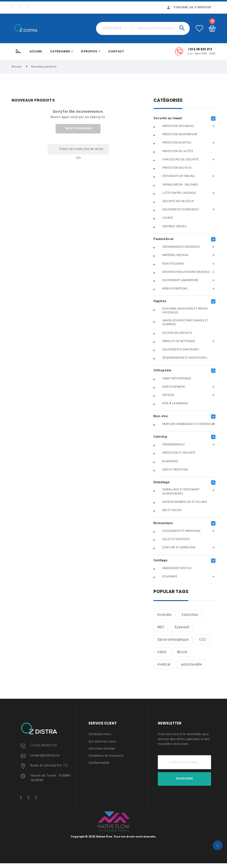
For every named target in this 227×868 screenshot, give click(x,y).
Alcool (182, 652)
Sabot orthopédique (177, 379)
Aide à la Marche (175, 403)
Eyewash (182, 627)
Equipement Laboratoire (180, 280)
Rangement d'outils (177, 568)
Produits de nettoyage (179, 341)
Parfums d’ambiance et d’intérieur (188, 424)
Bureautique (163, 523)
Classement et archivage (181, 531)
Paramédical (163, 239)
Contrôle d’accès (174, 226)
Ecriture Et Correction (179, 547)
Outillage (160, 560)
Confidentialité (99, 763)
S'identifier (203, 7)
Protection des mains (178, 126)
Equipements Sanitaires (181, 350)
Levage (168, 218)
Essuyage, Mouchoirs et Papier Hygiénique (185, 311)
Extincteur (190, 615)
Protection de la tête (178, 151)
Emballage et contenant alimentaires (181, 492)
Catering (160, 437)
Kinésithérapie (174, 387)
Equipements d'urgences (181, 210)
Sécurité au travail (168, 118)
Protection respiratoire (180, 134)
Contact (116, 51)
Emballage (162, 482)
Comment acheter (102, 749)
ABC (161, 627)
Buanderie (170, 461)
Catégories (60, 51)
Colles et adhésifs (176, 539)
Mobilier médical (175, 289)
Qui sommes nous (102, 741)
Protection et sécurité (179, 453)
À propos (89, 51)
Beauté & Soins (173, 264)
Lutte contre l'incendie (179, 193)
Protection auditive (177, 143)
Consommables (174, 445)
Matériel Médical (175, 255)
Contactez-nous (100, 734)
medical (164, 664)
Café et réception (175, 470)
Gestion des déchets (177, 333)
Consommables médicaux (181, 247)
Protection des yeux (177, 168)
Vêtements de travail (179, 176)
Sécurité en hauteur (178, 201)
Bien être (161, 416)
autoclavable (191, 664)
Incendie (164, 615)
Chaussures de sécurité (180, 160)
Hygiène (160, 301)
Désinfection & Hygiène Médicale (186, 272)
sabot (162, 652)
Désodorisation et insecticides (185, 358)
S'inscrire (181, 7)
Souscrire (184, 779)
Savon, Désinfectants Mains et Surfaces (185, 323)
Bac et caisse (172, 510)
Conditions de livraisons (106, 756)
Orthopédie (162, 370)
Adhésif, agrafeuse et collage (185, 502)
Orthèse (168, 395)
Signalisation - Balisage (180, 185)
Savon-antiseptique (173, 640)
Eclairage (170, 576)
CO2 (202, 640)
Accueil (36, 51)
